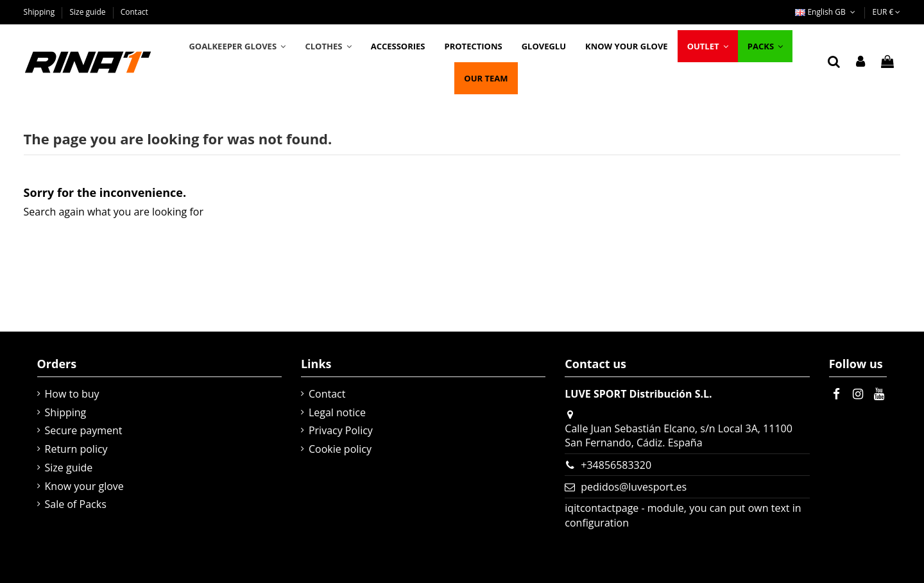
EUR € (886, 12)
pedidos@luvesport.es (634, 487)
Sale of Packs (76, 504)
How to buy (72, 394)
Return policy (76, 449)
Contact (134, 12)
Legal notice (337, 412)
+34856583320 (616, 465)
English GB (826, 12)
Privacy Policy (341, 430)
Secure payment (84, 430)
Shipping (40, 12)
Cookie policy (340, 449)
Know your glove (84, 486)
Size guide (88, 12)
